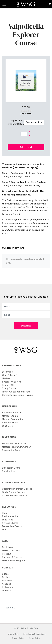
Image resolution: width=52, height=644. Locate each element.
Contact (6, 577)
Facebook (7, 581)
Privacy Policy (18, 638)
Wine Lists (7, 426)
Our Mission (8, 547)
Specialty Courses (11, 382)
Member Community (13, 419)
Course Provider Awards (15, 495)
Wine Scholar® (10, 375)
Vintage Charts (10, 523)
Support (6, 574)
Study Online (9, 388)
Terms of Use (13, 634)
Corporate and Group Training (18, 395)
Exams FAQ (8, 385)
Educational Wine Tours (14, 444)
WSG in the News (11, 551)
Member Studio (10, 416)
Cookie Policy (34, 638)
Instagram (7, 587)
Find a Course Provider (14, 492)
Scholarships (9, 471)
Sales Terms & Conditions (34, 634)
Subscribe (26, 326)
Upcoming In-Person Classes (17, 489)
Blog (4, 513)
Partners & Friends (12, 557)
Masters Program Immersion (17, 447)
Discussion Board (11, 468)
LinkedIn (7, 591)
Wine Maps (7, 520)
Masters (6, 378)
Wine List (7, 530)
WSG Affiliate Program (13, 561)
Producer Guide (10, 423)
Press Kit (7, 554)
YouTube (7, 584)
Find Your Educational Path (16, 392)
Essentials (7, 372)
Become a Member (12, 413)
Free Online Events (12, 526)
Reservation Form (11, 450)
